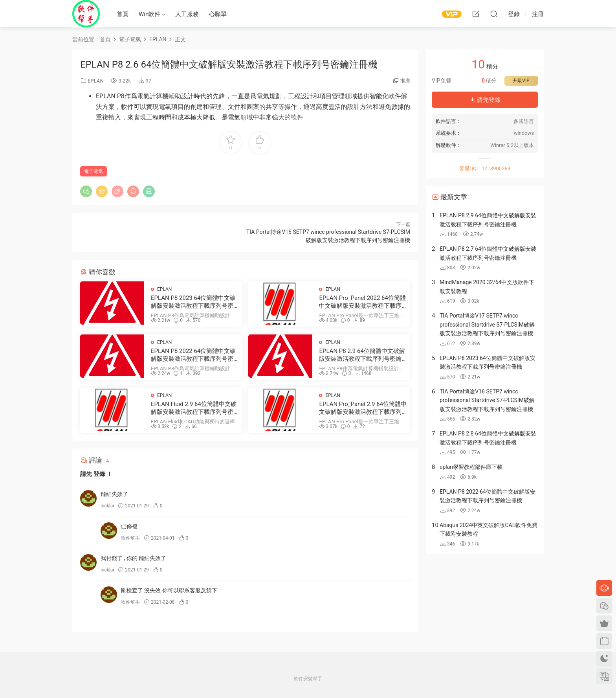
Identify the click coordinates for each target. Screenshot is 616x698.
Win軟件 (149, 14)
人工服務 (187, 14)
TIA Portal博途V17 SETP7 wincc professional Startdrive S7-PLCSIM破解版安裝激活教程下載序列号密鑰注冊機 (487, 324)
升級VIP (521, 81)
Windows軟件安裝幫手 (86, 14)
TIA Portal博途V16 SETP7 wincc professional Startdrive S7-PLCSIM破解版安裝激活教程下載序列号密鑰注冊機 (487, 400)
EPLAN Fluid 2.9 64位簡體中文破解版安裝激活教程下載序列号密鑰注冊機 (194, 408)
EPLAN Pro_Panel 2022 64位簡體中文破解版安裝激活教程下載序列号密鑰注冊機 (362, 302)
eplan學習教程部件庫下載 (471, 467)
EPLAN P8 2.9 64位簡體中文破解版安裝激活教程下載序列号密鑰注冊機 (362, 355)
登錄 (99, 474)
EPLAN (95, 81)
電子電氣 (93, 171)
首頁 (123, 14)
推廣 (405, 81)
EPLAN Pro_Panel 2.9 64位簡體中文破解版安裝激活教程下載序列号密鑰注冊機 (363, 408)
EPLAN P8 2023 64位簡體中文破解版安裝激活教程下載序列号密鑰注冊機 (193, 302)
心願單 (218, 14)
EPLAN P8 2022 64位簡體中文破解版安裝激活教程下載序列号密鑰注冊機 (193, 355)
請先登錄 (485, 100)
